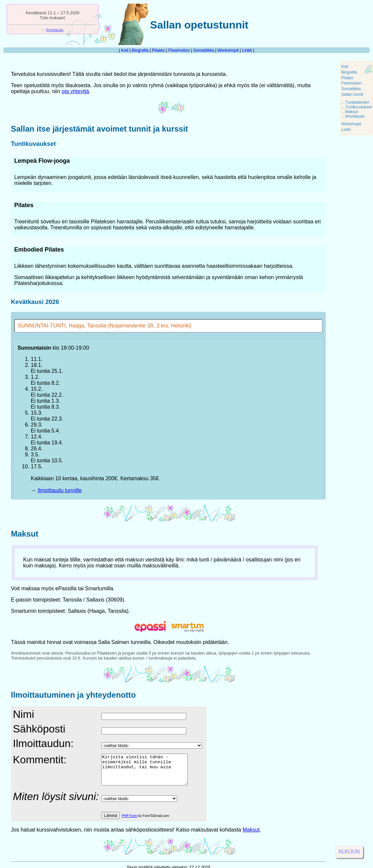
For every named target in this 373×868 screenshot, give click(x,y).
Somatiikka (204, 50)
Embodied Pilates (39, 250)
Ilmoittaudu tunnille (59, 490)
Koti (125, 50)
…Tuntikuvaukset (356, 107)
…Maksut (350, 112)
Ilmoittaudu (55, 30)
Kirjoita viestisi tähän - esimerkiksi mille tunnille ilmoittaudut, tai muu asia (149, 773)
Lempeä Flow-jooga (42, 161)
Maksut (25, 534)
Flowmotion (179, 50)
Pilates (158, 50)
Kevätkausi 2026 (35, 302)
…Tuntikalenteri (355, 102)
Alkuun (349, 852)
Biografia (140, 50)
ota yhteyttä (75, 91)
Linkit (247, 50)
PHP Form (130, 822)
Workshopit (228, 50)
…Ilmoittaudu (353, 116)
